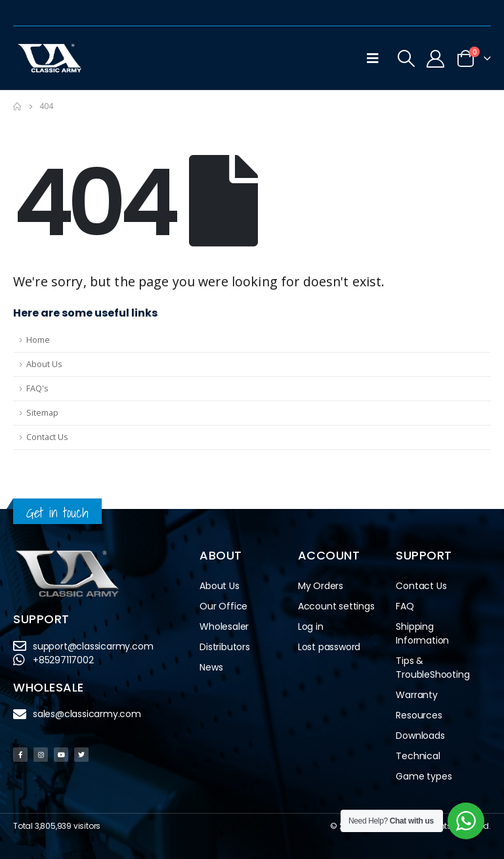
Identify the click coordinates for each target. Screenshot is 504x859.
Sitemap (42, 413)
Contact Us (47, 437)
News (211, 667)
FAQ (405, 606)
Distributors (228, 647)
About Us (44, 364)
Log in (311, 627)
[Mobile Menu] (373, 58)
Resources (419, 715)
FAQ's (37, 388)
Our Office (223, 606)
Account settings (336, 606)
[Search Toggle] (406, 58)
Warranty (416, 695)
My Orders (321, 586)
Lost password (329, 647)
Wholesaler (224, 627)
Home (38, 340)
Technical (418, 756)
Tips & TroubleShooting (432, 668)
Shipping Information (422, 633)
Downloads (420, 736)
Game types (424, 776)
